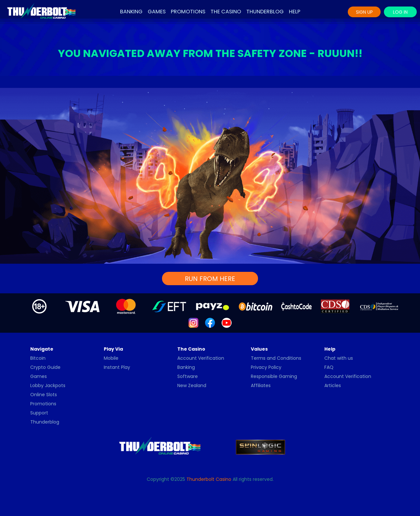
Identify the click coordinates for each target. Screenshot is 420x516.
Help (295, 12)
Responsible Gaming (274, 376)
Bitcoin (38, 358)
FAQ (329, 367)
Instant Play (117, 367)
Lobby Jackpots (48, 385)
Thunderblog (265, 12)
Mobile (111, 358)
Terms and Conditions (276, 358)
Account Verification (201, 358)
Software (188, 376)
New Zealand (192, 385)
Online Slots (44, 395)
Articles (333, 385)
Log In (400, 12)
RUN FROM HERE (210, 279)
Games (157, 12)
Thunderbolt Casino (209, 479)
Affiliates (261, 385)
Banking (131, 12)
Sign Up (364, 12)
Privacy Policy (266, 367)
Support (39, 413)
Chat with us (339, 358)
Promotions (188, 12)
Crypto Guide (45, 367)
